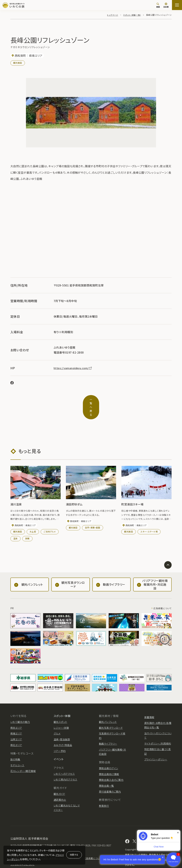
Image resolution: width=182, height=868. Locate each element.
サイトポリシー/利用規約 (158, 730)
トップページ (111, 15)
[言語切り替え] (166, 6)
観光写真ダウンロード (111, 714)
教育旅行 (104, 792)
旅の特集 (15, 746)
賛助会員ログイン (109, 755)
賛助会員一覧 (106, 772)
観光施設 (18, 63)
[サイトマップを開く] (177, 5)
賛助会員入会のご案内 (111, 766)
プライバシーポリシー (156, 746)
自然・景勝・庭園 (93, 514)
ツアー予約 (60, 738)
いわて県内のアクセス (65, 766)
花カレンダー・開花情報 (23, 758)
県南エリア (16, 720)
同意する (74, 855)
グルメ (57, 720)
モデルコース (17, 752)
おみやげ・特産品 (63, 732)
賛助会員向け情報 (109, 761)
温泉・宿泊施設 (62, 726)
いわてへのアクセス (64, 760)
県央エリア (16, 714)
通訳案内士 (60, 786)
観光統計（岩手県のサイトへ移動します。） (63, 845)
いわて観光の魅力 (20, 709)
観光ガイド (59, 780)
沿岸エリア (16, 726)
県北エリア (16, 732)
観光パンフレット (108, 709)
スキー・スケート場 (149, 518)
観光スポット (60, 709)
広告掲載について (162, 595)
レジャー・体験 (61, 714)
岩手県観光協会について (24, 845)
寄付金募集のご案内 (110, 778)
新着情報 (149, 704)
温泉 (15, 525)
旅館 (27, 525)
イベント (59, 746)
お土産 (33, 518)
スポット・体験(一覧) (131, 15)
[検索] (158, 5)
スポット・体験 (62, 702)
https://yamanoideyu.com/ (74, 368)
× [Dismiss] (178, 833)
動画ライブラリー (108, 730)
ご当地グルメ (50, 518)
